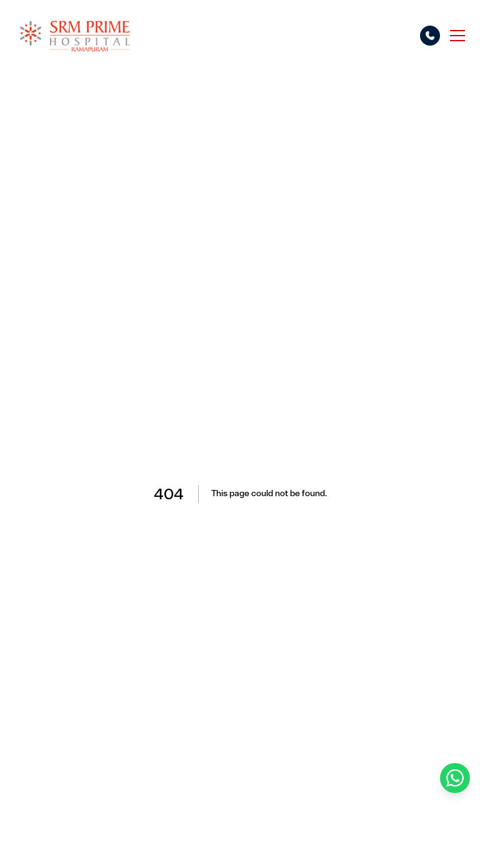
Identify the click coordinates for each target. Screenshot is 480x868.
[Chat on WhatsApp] (455, 778)
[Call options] (430, 36)
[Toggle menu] (457, 36)
